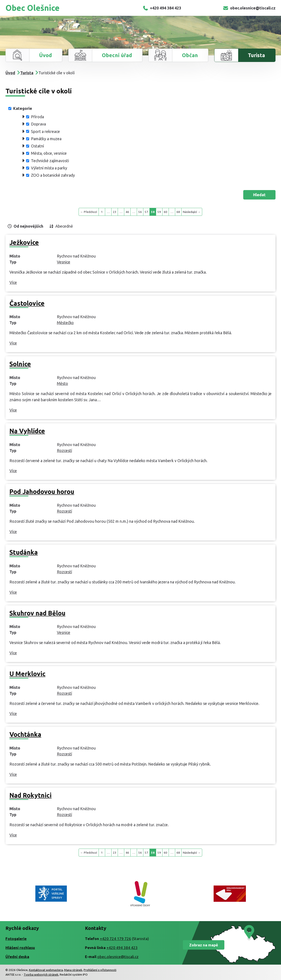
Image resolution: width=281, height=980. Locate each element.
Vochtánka (25, 734)
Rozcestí (64, 450)
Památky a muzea (46, 139)
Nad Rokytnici (31, 795)
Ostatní (37, 146)
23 (115, 212)
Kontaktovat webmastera (46, 970)
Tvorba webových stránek (41, 975)
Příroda (37, 117)
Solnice (20, 364)
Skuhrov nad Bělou (37, 613)
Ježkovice (24, 242)
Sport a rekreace (45, 131)
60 (166, 212)
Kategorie (23, 108)
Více (13, 282)
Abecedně (64, 226)
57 (146, 212)
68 (178, 212)
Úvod (45, 55)
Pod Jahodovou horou (42, 492)
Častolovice (27, 303)
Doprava (38, 124)
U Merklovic (27, 674)
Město (62, 383)
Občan (190, 55)
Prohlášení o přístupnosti (100, 970)
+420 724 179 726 (115, 939)
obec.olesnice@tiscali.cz (249, 8)
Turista (256, 55)
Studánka (24, 552)
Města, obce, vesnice (49, 153)
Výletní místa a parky (49, 168)
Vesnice (64, 262)
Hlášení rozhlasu (20, 948)
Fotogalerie (16, 939)
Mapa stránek (73, 970)
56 (140, 212)
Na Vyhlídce (27, 431)
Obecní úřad (117, 55)
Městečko (65, 323)
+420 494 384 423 (162, 8)
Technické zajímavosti (50, 161)
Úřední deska (17, 957)
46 (127, 212)
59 (159, 212)
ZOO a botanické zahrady (53, 175)
